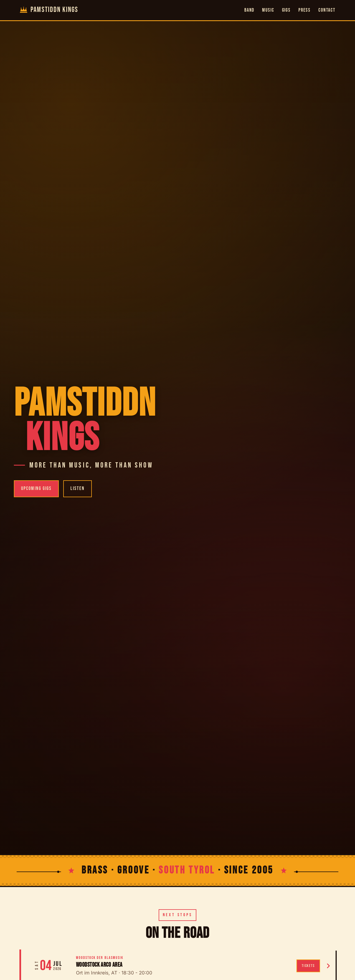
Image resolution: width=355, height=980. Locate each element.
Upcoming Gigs (36, 488)
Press (305, 10)
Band (249, 10)
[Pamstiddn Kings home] (49, 10)
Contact (327, 10)
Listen (78, 488)
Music (268, 10)
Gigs (286, 10)
